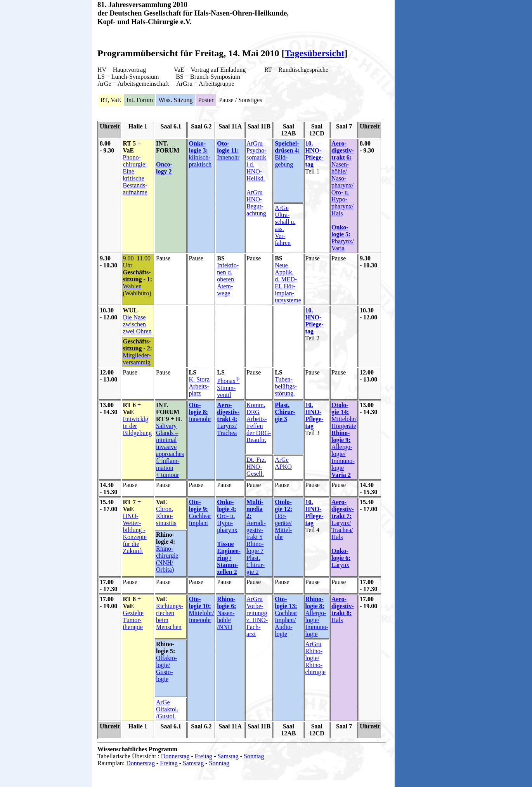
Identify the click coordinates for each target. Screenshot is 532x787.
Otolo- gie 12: (283, 505)
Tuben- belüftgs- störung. (286, 386)
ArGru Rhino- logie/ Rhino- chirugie (315, 658)
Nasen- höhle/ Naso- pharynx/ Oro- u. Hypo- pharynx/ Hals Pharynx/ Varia (343, 206)
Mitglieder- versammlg (137, 359)
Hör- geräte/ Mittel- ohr (283, 526)
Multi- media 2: (255, 509)
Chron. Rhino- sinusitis (166, 516)
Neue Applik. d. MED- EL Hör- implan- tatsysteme (288, 283)
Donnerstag (175, 756)
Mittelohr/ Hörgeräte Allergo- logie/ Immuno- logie (344, 447)
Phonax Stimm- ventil (228, 388)
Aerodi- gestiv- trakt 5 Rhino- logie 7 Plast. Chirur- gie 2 (256, 547)
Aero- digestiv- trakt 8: (343, 606)
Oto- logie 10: (200, 602)
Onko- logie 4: (226, 505)
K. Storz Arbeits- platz (199, 386)
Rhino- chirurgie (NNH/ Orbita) (167, 559)
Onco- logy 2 (164, 168)
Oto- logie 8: (198, 408)
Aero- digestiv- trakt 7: (343, 509)
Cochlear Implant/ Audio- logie (286, 623)
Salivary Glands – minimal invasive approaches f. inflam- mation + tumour (170, 450)
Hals (337, 620)
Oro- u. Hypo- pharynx (227, 523)
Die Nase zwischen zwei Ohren (137, 324)
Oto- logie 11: (228, 147)
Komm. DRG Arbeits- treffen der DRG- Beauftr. (259, 422)
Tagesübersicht (315, 53)
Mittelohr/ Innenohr (201, 616)
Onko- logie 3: (198, 147)
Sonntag (254, 756)
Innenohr (228, 157)
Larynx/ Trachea (227, 429)
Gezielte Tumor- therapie (133, 620)
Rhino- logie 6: (226, 602)
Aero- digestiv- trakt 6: (343, 150)
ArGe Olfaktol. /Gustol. (167, 709)
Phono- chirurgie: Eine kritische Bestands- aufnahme (135, 175)
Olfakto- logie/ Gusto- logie (166, 668)
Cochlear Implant (200, 519)
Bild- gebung (287, 154)
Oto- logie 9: (198, 505)
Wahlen (132, 286)
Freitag (204, 756)
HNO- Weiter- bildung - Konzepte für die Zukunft (135, 533)
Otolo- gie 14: (340, 408)
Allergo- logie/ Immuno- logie (317, 616)
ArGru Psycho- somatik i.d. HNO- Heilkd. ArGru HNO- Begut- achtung (256, 178)
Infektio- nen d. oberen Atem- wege (228, 279)
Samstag (228, 756)
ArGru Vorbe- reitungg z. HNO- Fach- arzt (257, 616)
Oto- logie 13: (286, 602)
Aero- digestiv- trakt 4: (228, 412)
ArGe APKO (283, 463)
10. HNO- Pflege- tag (315, 154)
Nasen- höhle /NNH (226, 620)
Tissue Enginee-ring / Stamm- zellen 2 (229, 558)
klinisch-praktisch (200, 161)
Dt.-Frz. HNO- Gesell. (256, 467)
